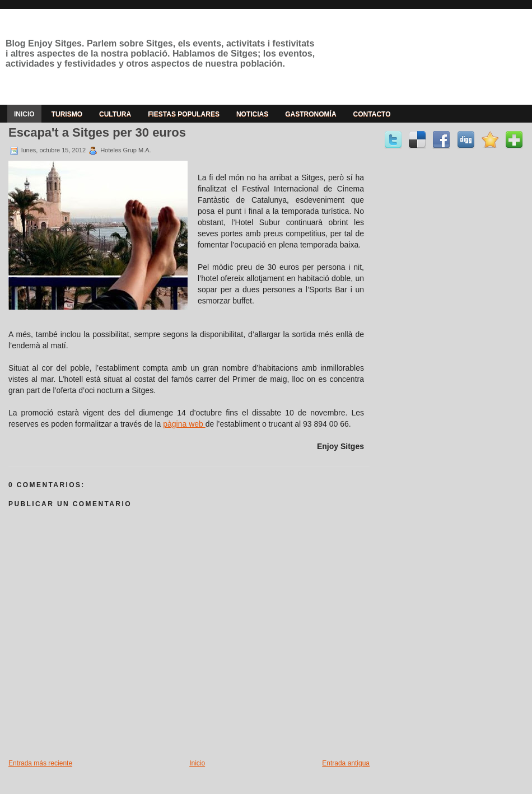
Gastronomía (311, 114)
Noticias (252, 114)
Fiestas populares (184, 114)
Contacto (372, 114)
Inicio (24, 114)
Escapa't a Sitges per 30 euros (97, 132)
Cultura (115, 114)
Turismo (67, 114)
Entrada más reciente (40, 763)
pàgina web (184, 424)
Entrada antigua (346, 763)
